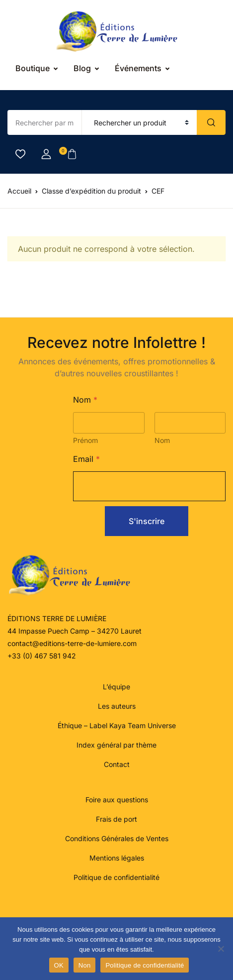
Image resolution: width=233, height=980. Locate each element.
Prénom (85, 440)
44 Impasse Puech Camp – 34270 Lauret (75, 631)
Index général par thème (116, 745)
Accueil (19, 191)
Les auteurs (117, 706)
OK (59, 965)
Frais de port (116, 819)
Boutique (33, 68)
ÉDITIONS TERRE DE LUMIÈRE (57, 618)
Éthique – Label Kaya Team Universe (117, 725)
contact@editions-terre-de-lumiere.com (72, 643)
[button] (46, 154)
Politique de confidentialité (116, 877)
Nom (162, 440)
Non (85, 965)
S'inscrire (147, 521)
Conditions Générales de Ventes (117, 838)
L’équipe (116, 687)
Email (86, 459)
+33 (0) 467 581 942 (42, 656)
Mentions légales (117, 858)
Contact (117, 764)
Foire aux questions (117, 800)
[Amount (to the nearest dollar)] (45, 122)
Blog (82, 68)
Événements (138, 68)
